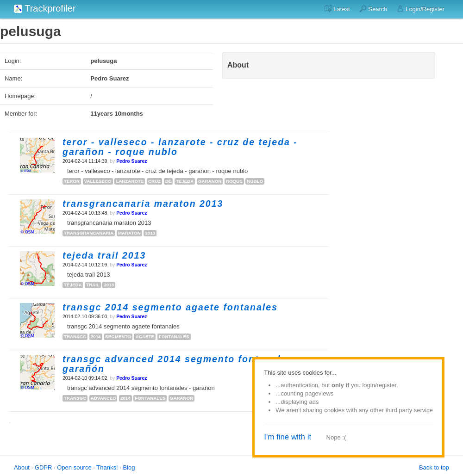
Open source (74, 467)
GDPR (44, 467)
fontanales (174, 337)
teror (72, 181)
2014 (96, 337)
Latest (337, 9)
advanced (103, 398)
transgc (75, 337)
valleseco (98, 181)
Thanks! (107, 467)
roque (234, 181)
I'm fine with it (288, 437)
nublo (255, 181)
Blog (129, 467)
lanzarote (130, 181)
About (22, 467)
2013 (150, 233)
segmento (118, 337)
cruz (154, 181)
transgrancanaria (89, 233)
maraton (129, 233)
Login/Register (421, 9)
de (169, 181)
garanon (210, 181)
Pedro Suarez (131, 161)
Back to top (434, 467)
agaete (145, 337)
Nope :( (336, 437)
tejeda (185, 181)
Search (373, 9)
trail (93, 285)
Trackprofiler (45, 8)
